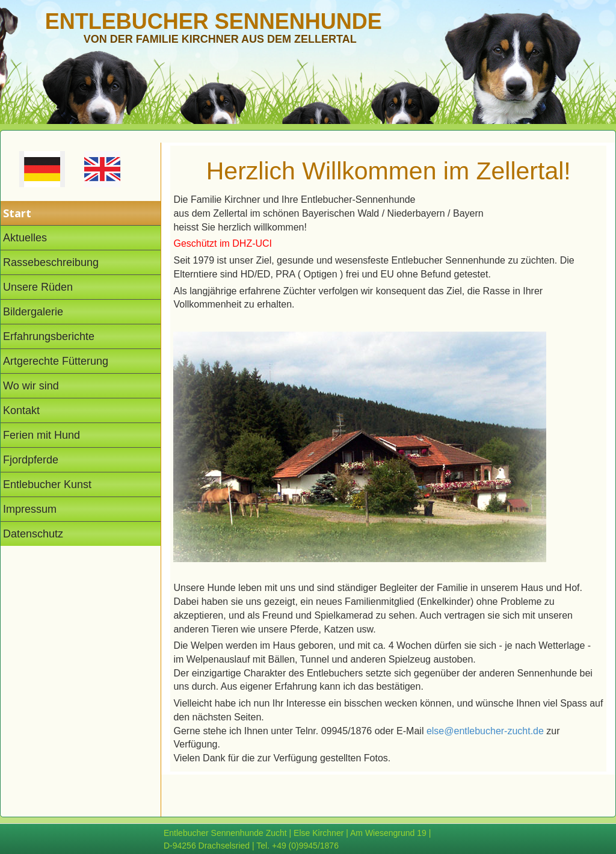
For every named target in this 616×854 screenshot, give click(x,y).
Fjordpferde (31, 460)
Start (17, 213)
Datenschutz (33, 534)
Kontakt (21, 410)
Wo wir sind (31, 386)
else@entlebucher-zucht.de (485, 731)
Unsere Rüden (38, 287)
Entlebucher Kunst (47, 484)
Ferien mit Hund (42, 435)
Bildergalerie (33, 312)
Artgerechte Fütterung (56, 361)
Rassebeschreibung (51, 262)
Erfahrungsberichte (49, 336)
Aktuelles (25, 238)
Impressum (30, 509)
